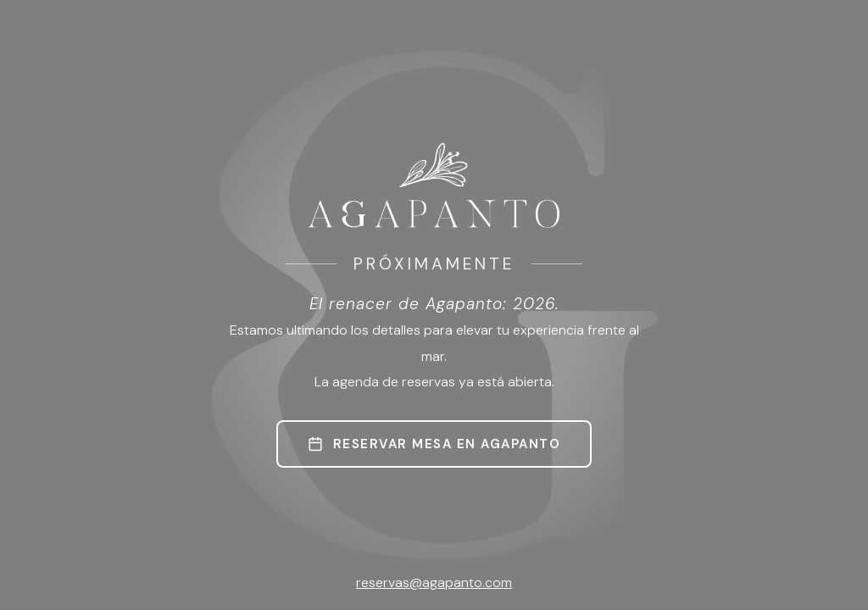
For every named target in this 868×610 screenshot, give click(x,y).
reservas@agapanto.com (434, 582)
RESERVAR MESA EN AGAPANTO (434, 444)
